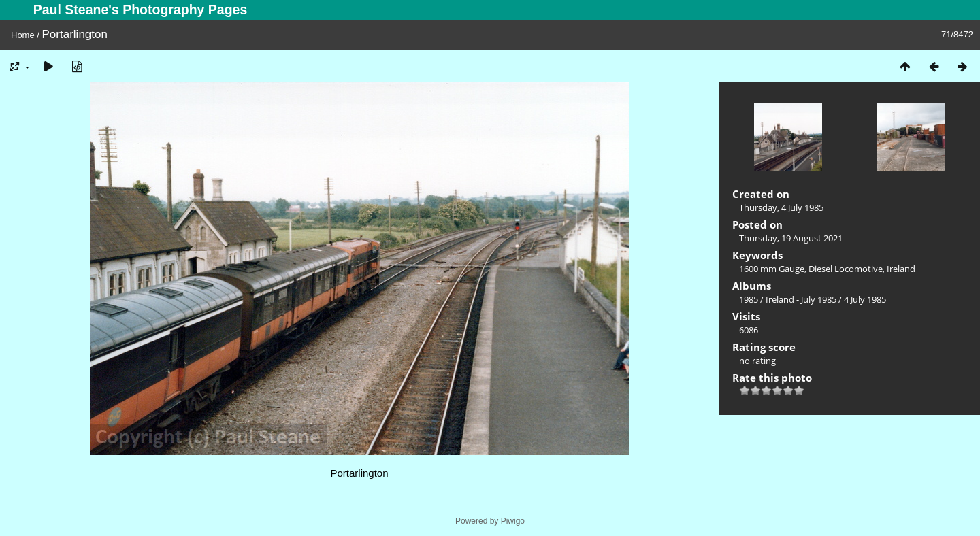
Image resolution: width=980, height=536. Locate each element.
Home (23, 35)
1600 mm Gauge (772, 269)
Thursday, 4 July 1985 (781, 207)
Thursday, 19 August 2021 (791, 238)
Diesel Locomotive (846, 269)
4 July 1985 (865, 299)
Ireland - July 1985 (801, 299)
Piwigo (513, 521)
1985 (749, 299)
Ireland (901, 269)
